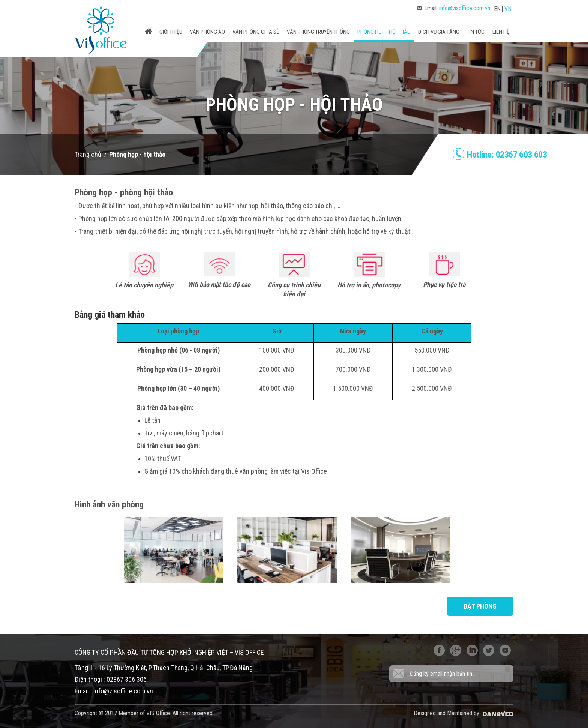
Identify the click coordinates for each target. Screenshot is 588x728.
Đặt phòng (480, 606)
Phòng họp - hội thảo (137, 154)
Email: (453, 8)
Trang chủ (88, 154)
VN (508, 9)
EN (497, 9)
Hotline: (507, 155)
